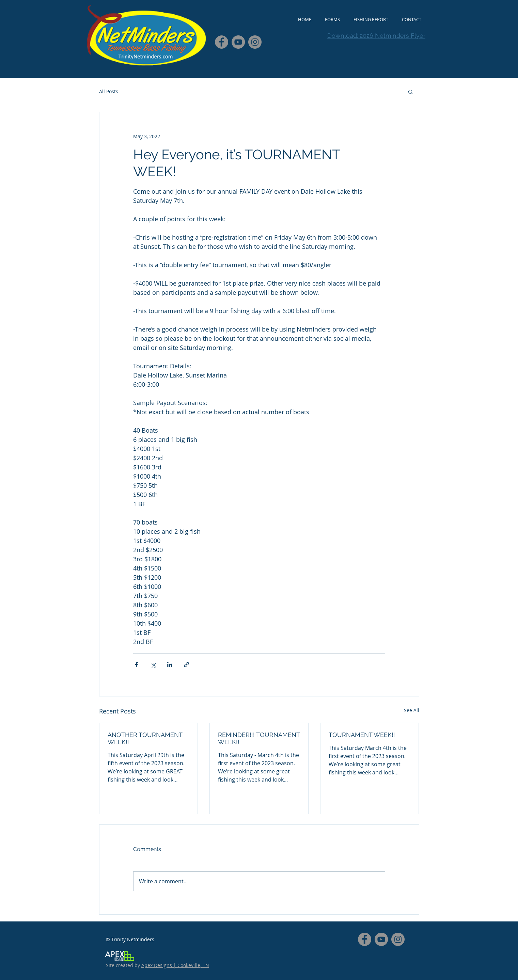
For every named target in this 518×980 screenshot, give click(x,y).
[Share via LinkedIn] (170, 665)
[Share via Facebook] (136, 665)
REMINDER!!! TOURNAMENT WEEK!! (259, 738)
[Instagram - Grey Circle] (255, 42)
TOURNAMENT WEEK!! (362, 735)
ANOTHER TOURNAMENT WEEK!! (145, 738)
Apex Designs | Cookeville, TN (175, 965)
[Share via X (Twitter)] (153, 665)
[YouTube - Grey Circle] (238, 42)
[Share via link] (186, 665)
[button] (411, 92)
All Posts (109, 91)
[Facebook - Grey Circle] (222, 42)
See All (412, 710)
